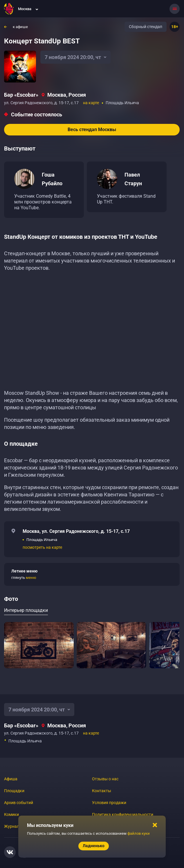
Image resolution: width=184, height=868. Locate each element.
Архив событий (19, 803)
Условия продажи (109, 803)
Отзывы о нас (105, 779)
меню (31, 578)
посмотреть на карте (42, 547)
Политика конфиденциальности (123, 814)
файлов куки (139, 833)
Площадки (14, 791)
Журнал (12, 826)
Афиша (11, 779)
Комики (11, 814)
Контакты (102, 791)
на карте (91, 103)
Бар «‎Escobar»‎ (21, 95)
